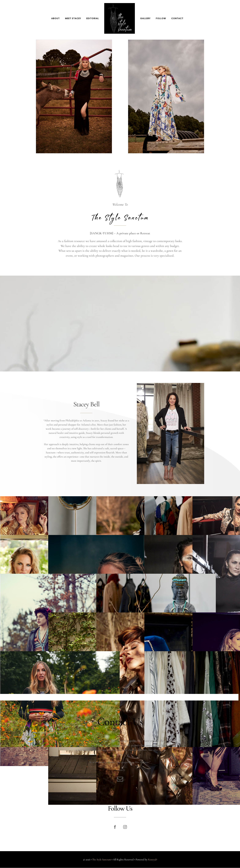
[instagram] (124, 827)
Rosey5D (150, 860)
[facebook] (114, 827)
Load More (119, 699)
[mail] (120, 781)
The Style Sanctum (99, 860)
